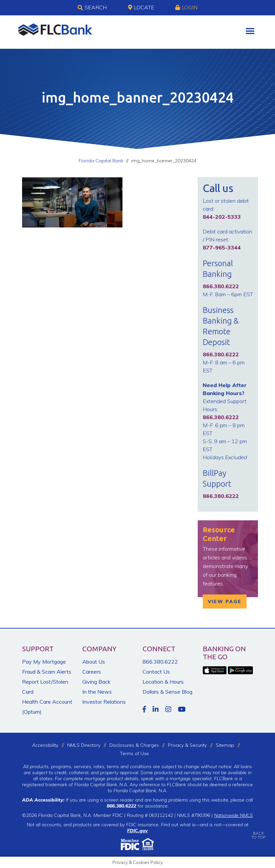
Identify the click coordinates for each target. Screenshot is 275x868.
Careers (92, 672)
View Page (225, 601)
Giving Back (96, 682)
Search (92, 8)
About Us (94, 662)
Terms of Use (134, 753)
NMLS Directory (84, 745)
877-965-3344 (222, 247)
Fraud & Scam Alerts (47, 672)
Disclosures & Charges (134, 745)
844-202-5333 (222, 217)
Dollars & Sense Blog (167, 692)
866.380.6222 (160, 662)
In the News (97, 692)
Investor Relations (104, 702)
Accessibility (45, 745)
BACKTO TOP (258, 830)
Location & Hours (163, 682)
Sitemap (225, 745)
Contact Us (156, 672)
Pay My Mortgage (44, 662)
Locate (141, 7)
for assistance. (138, 806)
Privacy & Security (187, 745)
